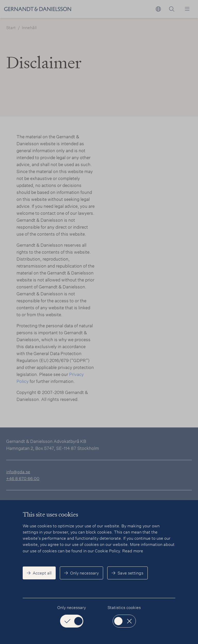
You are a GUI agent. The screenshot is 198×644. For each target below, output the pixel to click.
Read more (133, 551)
